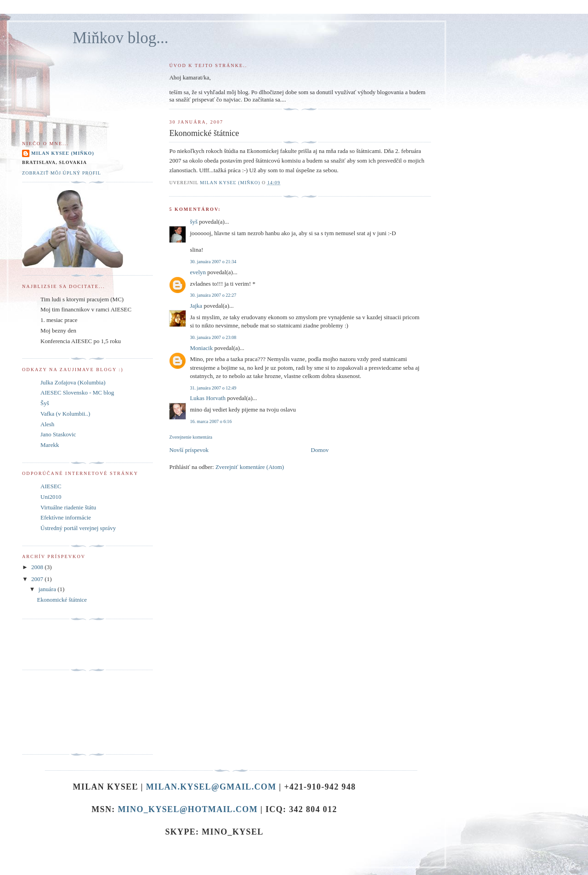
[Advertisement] (63, 712)
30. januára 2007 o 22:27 (213, 295)
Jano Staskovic (58, 434)
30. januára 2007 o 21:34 (213, 262)
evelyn (198, 272)
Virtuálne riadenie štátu (68, 507)
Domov (320, 450)
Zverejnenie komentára (191, 437)
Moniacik (201, 348)
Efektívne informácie (66, 517)
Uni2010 (51, 497)
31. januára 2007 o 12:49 (213, 388)
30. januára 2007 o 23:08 (213, 337)
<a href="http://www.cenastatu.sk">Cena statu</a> (49, 645)
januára (48, 589)
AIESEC (51, 486)
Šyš (45, 403)
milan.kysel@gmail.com (211, 787)
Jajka (196, 306)
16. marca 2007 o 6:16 (211, 421)
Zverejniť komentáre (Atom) (250, 467)
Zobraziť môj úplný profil (62, 173)
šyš (194, 222)
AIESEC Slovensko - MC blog (77, 392)
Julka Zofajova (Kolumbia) (73, 382)
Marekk (50, 445)
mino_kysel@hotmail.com (188, 809)
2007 (38, 579)
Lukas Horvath (208, 398)
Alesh (47, 424)
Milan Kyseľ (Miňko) (63, 153)
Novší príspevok (189, 450)
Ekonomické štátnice (62, 600)
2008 (38, 567)
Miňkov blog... (121, 38)
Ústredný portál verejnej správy (78, 528)
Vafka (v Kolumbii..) (65, 414)
